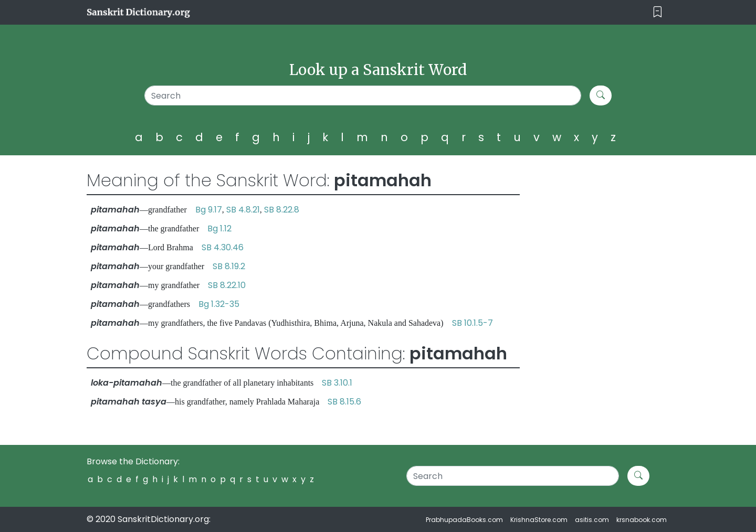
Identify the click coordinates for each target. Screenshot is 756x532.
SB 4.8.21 (243, 210)
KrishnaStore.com (539, 520)
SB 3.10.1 (337, 383)
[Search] (363, 95)
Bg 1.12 (219, 228)
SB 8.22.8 (282, 210)
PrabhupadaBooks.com (464, 520)
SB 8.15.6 (344, 402)
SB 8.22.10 (227, 285)
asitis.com (592, 520)
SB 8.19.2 (229, 266)
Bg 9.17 (209, 210)
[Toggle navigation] (658, 12)
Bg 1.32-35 (219, 304)
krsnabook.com (642, 520)
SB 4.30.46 (223, 247)
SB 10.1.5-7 (472, 323)
